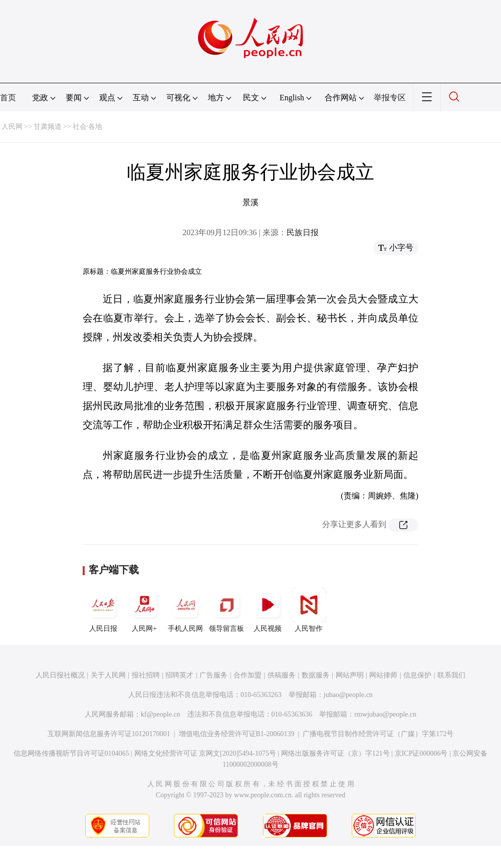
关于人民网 (108, 675)
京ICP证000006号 (421, 753)
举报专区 (390, 98)
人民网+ (144, 610)
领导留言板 (226, 610)
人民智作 (309, 610)
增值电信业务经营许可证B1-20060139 (237, 734)
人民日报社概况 (60, 675)
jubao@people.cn (348, 695)
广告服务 (213, 675)
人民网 (12, 127)
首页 (8, 98)
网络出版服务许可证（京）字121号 (335, 753)
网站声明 (350, 675)
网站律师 (383, 675)
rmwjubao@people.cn (385, 714)
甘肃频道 (48, 127)
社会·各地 (88, 127)
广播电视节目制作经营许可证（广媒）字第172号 (378, 734)
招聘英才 (179, 675)
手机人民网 (185, 610)
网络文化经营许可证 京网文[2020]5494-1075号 (205, 753)
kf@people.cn (161, 714)
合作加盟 (247, 675)
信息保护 (417, 675)
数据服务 (316, 675)
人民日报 (103, 610)
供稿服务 (282, 675)
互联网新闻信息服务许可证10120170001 (109, 734)
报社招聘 (146, 675)
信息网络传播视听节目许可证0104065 (71, 753)
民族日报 (303, 232)
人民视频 (268, 610)
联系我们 (451, 675)
